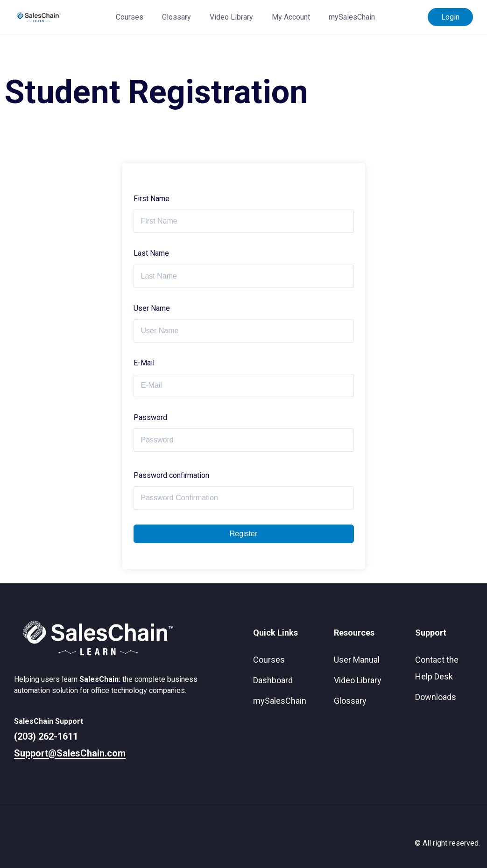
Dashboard (273, 680)
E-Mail (144, 363)
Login (450, 17)
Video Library (231, 17)
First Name (152, 199)
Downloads (436, 697)
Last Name (151, 253)
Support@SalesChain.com (70, 753)
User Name (152, 308)
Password (150, 417)
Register (244, 534)
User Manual (357, 660)
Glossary (176, 17)
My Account (291, 17)
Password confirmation (171, 475)
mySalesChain (352, 17)
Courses (130, 17)
